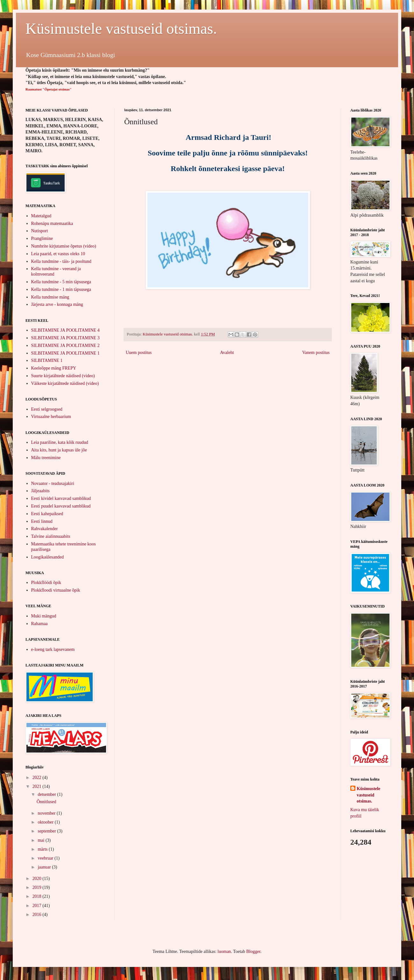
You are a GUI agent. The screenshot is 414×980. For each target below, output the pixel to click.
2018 (38, 896)
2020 (38, 879)
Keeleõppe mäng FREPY (54, 368)
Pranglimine (42, 238)
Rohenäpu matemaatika (52, 223)
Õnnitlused (46, 802)
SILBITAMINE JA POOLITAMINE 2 (65, 346)
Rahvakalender (45, 529)
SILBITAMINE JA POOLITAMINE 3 (65, 338)
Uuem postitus (139, 353)
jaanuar (45, 867)
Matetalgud (41, 216)
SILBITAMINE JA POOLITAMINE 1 (65, 353)
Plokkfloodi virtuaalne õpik (56, 590)
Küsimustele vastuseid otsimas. (121, 29)
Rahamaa (39, 624)
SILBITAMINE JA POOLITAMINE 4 (65, 330)
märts (43, 849)
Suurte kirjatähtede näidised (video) (63, 376)
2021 (38, 786)
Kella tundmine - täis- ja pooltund (61, 261)
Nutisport (40, 231)
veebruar (46, 858)
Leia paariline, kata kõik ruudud (60, 442)
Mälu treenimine (46, 458)
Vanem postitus (316, 353)
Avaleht (227, 353)
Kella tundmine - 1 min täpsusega (61, 289)
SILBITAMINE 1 (47, 360)
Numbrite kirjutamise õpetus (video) (64, 246)
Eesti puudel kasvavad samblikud (61, 506)
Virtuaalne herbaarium (51, 417)
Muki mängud (44, 616)
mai (42, 840)
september (47, 831)
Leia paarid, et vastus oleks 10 (58, 254)
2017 (38, 906)
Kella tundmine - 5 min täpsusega (61, 282)
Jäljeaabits (40, 491)
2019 (38, 887)
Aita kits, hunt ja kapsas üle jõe (59, 450)
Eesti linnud (42, 521)
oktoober (46, 822)
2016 (38, 915)
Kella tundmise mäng (50, 297)
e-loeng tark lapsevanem (53, 649)
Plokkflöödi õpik (46, 583)
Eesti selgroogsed (47, 409)
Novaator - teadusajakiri (53, 483)
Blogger (253, 951)
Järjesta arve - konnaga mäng (57, 304)
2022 (38, 778)
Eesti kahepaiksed (47, 514)
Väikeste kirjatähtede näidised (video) (65, 383)
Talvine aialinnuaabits (51, 536)
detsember (47, 794)
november (47, 813)
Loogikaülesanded (48, 557)
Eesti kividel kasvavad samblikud (61, 498)
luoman (224, 951)
